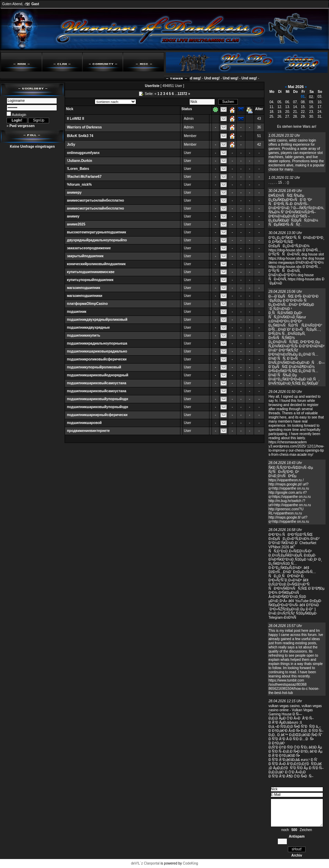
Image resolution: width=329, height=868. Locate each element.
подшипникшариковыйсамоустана (97, 383)
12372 (182, 94)
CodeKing (190, 863)
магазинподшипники (85, 296)
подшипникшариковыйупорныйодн (98, 399)
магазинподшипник (84, 288)
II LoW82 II (76, 119)
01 (303, 97)
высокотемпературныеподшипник (97, 232)
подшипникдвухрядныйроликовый (97, 320)
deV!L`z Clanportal (145, 863)
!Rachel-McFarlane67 (84, 177)
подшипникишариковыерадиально (97, 351)
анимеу (73, 216)
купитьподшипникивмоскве (91, 272)
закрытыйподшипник (85, 256)
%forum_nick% (79, 185)
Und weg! (198, 78)
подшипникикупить (84, 335)
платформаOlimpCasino (87, 304)
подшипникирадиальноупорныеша (97, 343)
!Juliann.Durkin (80, 161)
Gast (35, 4)
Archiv (297, 855)
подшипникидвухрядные (88, 327)
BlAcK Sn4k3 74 (80, 136)
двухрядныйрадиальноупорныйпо (97, 240)
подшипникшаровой (84, 423)
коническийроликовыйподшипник (96, 264)
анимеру (74, 192)
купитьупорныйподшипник (90, 280)
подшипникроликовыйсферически (97, 359)
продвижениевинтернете (88, 431)
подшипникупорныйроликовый (94, 367)
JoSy (71, 144)
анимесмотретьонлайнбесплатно (96, 200)
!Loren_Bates (78, 169)
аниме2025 (76, 224)
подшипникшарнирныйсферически (97, 415)
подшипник (77, 312)
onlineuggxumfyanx (83, 153)
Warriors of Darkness (84, 127)
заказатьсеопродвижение (89, 248)
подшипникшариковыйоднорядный (98, 375)
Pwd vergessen (22, 126)
